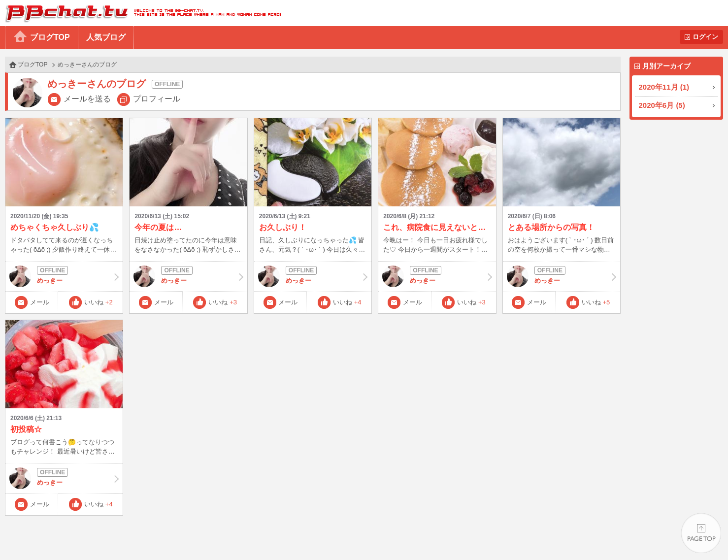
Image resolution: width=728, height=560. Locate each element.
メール (40, 302)
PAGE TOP (701, 533)
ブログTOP (50, 37)
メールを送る (87, 99)
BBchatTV (141, 13)
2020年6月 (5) (662, 105)
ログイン (705, 37)
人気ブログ (106, 37)
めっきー (64, 276)
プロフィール (157, 99)
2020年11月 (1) (664, 87)
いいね (99, 302)
